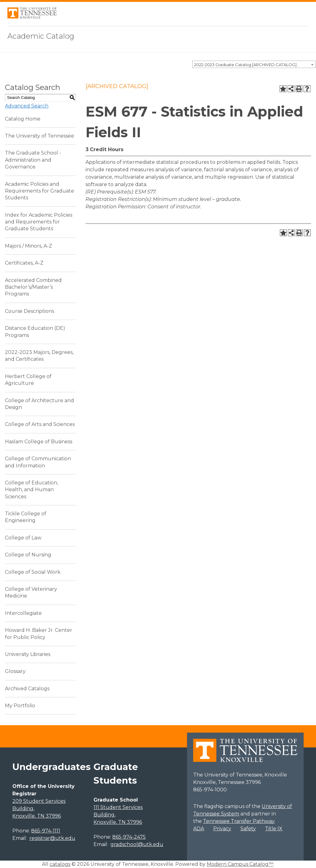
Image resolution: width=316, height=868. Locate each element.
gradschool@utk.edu (137, 844)
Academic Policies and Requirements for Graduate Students (39, 191)
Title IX (274, 829)
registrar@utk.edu (52, 838)
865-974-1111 (46, 831)
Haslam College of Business (39, 442)
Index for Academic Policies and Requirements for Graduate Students (39, 222)
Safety (248, 829)
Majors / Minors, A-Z (29, 246)
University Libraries (28, 654)
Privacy (222, 829)
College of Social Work (33, 572)
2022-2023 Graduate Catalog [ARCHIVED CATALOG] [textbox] (245, 65)
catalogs (60, 864)
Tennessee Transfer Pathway (239, 821)
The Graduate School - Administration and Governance (33, 160)
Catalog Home (23, 119)
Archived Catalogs (27, 689)
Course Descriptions (29, 311)
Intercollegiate (23, 613)
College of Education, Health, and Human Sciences (31, 490)
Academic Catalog (41, 36)
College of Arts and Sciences (40, 424)
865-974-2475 (129, 837)
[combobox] (254, 64)
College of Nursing (28, 555)
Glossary (15, 671)
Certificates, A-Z (24, 263)
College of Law (23, 538)
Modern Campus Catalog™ (240, 864)
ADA (199, 829)
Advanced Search (27, 106)
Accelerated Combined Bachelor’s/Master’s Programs (33, 287)
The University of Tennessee (39, 136)
